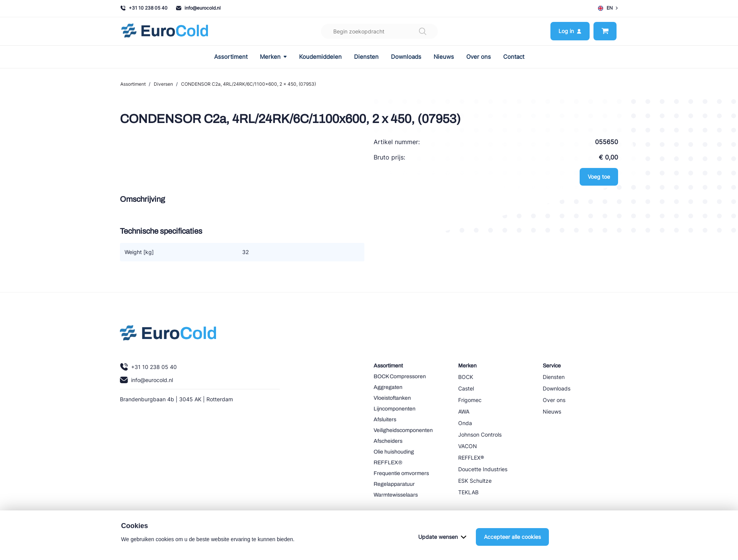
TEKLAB (468, 492)
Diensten (366, 57)
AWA (464, 411)
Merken (273, 57)
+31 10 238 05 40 (144, 8)
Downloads (406, 57)
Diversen (163, 84)
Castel (466, 388)
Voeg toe (599, 177)
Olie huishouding (394, 452)
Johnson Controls (480, 435)
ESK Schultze (475, 481)
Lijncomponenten (395, 409)
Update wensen (442, 537)
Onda (465, 423)
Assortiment (231, 57)
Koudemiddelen (320, 57)
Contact (514, 57)
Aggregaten (388, 387)
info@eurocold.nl (198, 8)
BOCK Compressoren (400, 376)
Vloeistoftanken (392, 398)
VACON (468, 446)
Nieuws (444, 57)
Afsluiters (385, 420)
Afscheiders (388, 441)
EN (608, 8)
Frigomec (470, 400)
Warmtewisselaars (396, 495)
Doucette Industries (483, 469)
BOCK (466, 377)
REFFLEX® (388, 463)
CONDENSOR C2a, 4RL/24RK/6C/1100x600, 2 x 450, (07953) (248, 84)
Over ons (479, 57)
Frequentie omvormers (401, 473)
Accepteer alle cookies (512, 537)
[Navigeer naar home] (165, 31)
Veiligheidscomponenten (403, 430)
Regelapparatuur (394, 484)
